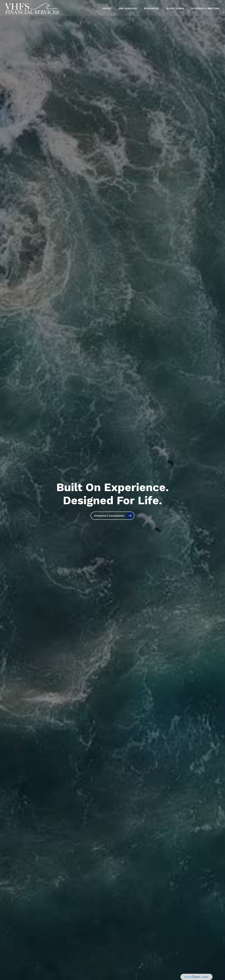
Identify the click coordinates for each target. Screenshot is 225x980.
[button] (107, 8)
